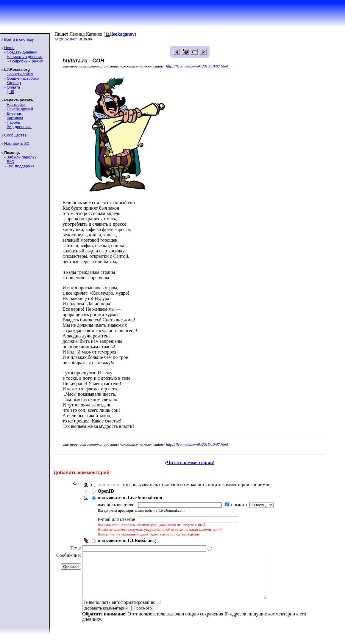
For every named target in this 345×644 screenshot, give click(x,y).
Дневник (14, 113)
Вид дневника (19, 127)
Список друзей (20, 109)
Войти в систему (19, 39)
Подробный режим (26, 61)
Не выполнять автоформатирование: (119, 611)
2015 (63, 39)
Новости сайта (20, 74)
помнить (240, 505)
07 (75, 39)
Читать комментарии (190, 462)
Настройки (16, 105)
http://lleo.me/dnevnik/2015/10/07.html (197, 66)
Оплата (13, 87)
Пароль (13, 122)
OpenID (106, 491)
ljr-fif (10, 92)
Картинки (15, 118)
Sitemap (14, 83)
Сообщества (15, 135)
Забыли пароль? (21, 157)
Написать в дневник (24, 57)
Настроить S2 (17, 143)
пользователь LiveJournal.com (130, 498)
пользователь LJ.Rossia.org (127, 540)
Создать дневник (22, 52)
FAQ (10, 162)
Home (9, 48)
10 (70, 39)
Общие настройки (23, 78)
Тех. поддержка (20, 166)
